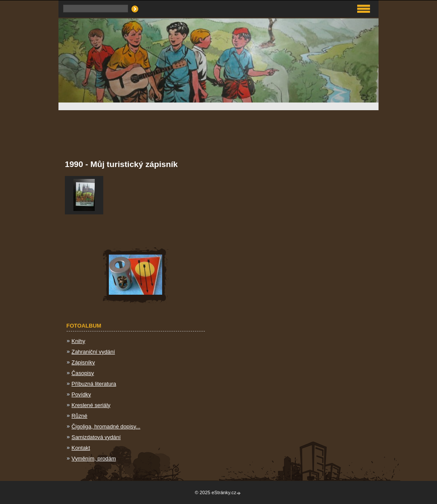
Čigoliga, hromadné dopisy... (106, 426)
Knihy (79, 341)
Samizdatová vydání (96, 437)
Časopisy (83, 373)
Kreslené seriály (91, 405)
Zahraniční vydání (93, 352)
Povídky (82, 394)
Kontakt (81, 448)
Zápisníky (83, 362)
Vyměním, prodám (94, 459)
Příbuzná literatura (94, 384)
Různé (80, 416)
